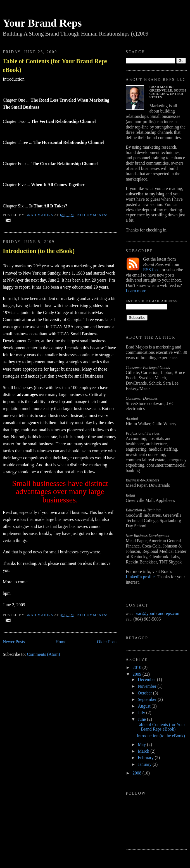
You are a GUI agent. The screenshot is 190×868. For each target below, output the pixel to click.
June (142, 719)
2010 (137, 667)
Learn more (136, 291)
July (142, 713)
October (145, 693)
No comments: (92, 215)
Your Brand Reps (42, 23)
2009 (137, 674)
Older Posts (107, 642)
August (145, 706)
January (145, 764)
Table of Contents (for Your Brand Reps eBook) (55, 65)
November (148, 686)
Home (61, 642)
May (142, 744)
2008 (137, 773)
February (146, 758)
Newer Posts (14, 642)
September (148, 699)
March (144, 751)
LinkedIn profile (140, 577)
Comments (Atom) (43, 654)
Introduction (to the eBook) (39, 251)
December (147, 679)
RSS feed (151, 270)
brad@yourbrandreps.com (157, 613)
